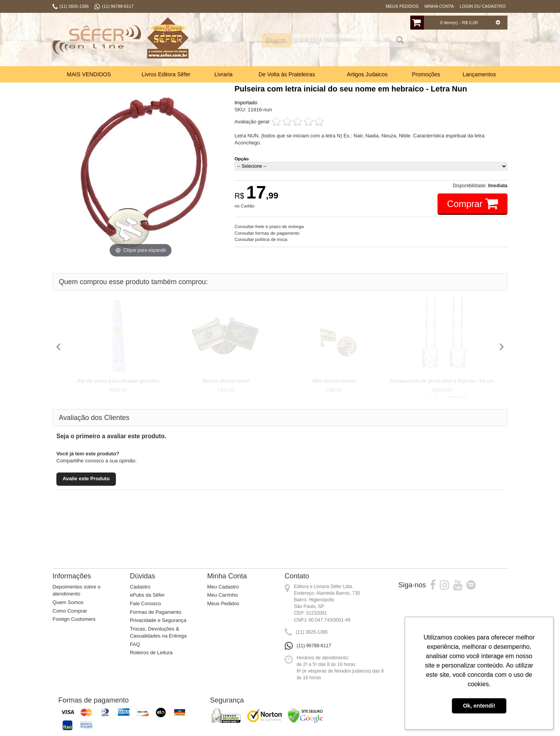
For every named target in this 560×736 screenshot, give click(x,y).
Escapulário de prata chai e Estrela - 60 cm (442, 381)
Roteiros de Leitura (151, 653)
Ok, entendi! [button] (479, 706)
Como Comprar (70, 611)
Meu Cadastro (223, 587)
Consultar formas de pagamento (267, 233)
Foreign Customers (74, 619)
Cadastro (140, 587)
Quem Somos (68, 602)
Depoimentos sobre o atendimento (77, 590)
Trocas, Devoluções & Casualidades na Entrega (158, 632)
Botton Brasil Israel (226, 381)
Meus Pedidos (402, 6)
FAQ (135, 644)
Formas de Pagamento (156, 612)
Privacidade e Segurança (158, 620)
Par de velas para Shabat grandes (118, 381)
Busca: (256, 40)
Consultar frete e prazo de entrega (269, 226)
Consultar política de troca (261, 239)
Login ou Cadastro (483, 6)
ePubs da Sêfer (147, 595)
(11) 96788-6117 (314, 646)
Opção (241, 159)
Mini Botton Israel (334, 381)
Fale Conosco (145, 603)
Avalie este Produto (86, 479)
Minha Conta (439, 6)
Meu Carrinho (223, 595)
